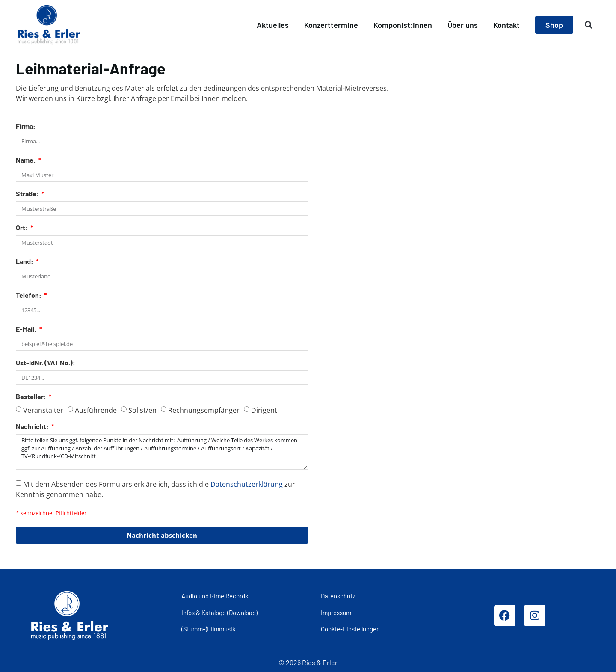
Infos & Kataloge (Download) (219, 613)
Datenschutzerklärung (247, 484)
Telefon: (29, 295)
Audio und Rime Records (215, 596)
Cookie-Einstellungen (350, 629)
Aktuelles (273, 25)
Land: (25, 262)
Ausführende (96, 410)
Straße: (28, 194)
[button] (589, 25)
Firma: (26, 126)
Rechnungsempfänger (204, 410)
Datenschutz (338, 596)
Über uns (463, 25)
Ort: (22, 228)
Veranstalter (43, 410)
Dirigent (264, 410)
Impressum (336, 613)
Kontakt (506, 25)
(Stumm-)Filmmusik (209, 629)
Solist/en (142, 410)
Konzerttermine (331, 25)
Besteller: (32, 397)
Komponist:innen (403, 25)
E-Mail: (27, 329)
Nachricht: (33, 427)
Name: (27, 160)
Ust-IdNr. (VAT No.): (46, 363)
